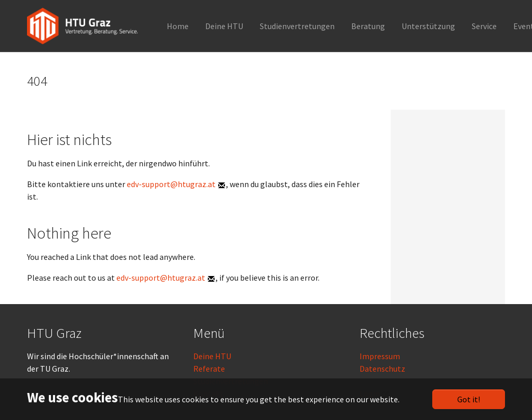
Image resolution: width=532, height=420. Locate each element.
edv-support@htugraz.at (171, 184)
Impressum (380, 356)
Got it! (469, 399)
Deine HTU (212, 356)
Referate (209, 369)
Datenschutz (382, 369)
